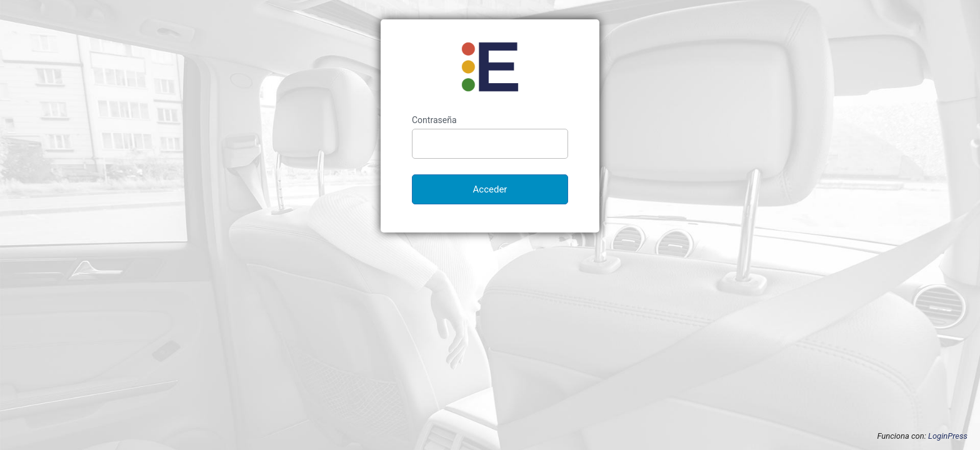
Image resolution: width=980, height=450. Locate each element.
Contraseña (434, 120)
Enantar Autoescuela (490, 67)
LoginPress (948, 436)
